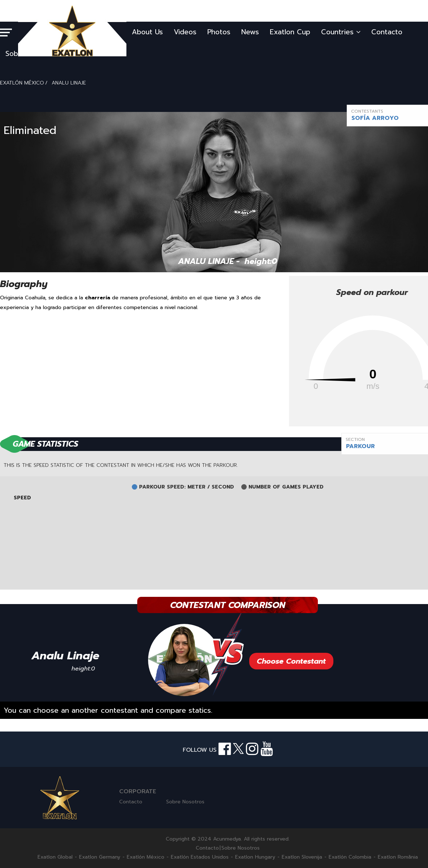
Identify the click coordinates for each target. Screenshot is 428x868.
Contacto (387, 32)
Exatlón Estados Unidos (200, 857)
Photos (219, 32)
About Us (147, 32)
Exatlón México (146, 857)
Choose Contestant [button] (291, 661)
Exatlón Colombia (350, 857)
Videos (185, 32)
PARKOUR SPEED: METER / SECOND (187, 487)
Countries (341, 32)
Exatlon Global (55, 857)
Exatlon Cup (290, 32)
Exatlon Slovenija (302, 857)
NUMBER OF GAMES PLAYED (286, 487)
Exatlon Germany (100, 857)
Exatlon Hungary (255, 857)
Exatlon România (398, 857)
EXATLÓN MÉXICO (22, 83)
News (250, 32)
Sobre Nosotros (185, 802)
